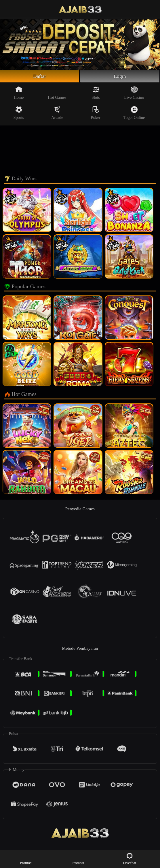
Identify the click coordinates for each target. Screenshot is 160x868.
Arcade (57, 113)
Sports (19, 113)
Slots (96, 93)
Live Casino (134, 93)
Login (120, 76)
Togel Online (134, 113)
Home (19, 93)
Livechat (129, 859)
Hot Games (57, 93)
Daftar (40, 76)
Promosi (26, 859)
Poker (96, 113)
